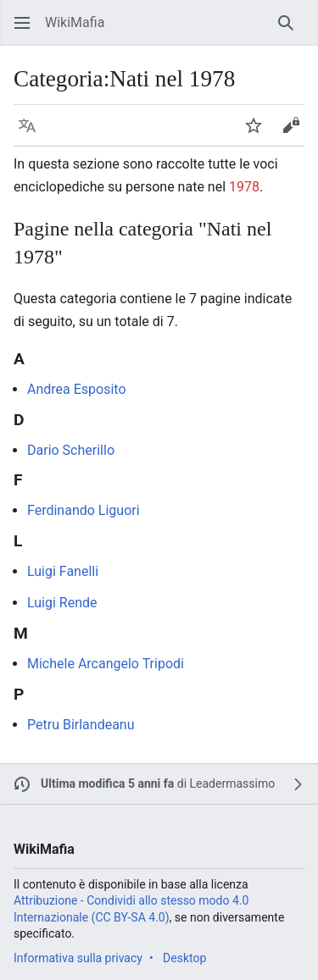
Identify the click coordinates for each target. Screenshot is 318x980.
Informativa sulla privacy (78, 958)
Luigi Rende (62, 603)
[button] (22, 23)
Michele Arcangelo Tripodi (106, 664)
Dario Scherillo (71, 450)
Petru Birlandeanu (81, 725)
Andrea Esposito (77, 389)
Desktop (184, 958)
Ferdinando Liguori (84, 510)
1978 (244, 187)
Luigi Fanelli (63, 571)
